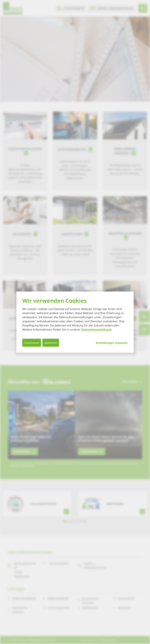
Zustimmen (32, 343)
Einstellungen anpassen (112, 343)
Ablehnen (51, 343)
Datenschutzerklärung (96, 329)
